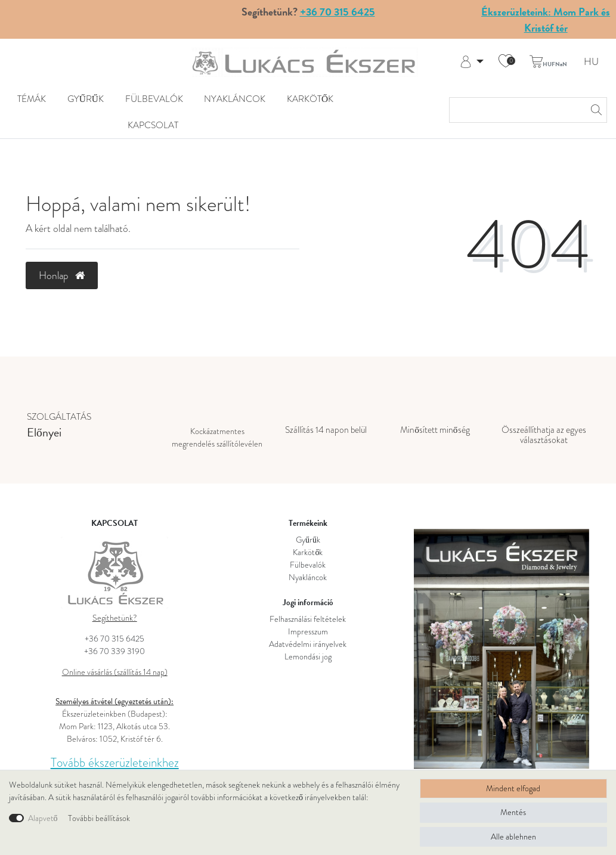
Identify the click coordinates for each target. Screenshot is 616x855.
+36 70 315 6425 (338, 12)
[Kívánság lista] (506, 62)
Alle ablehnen (513, 837)
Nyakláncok (235, 99)
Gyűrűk (86, 99)
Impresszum (308, 631)
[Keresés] (595, 110)
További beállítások (99, 818)
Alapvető (43, 818)
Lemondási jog (308, 656)
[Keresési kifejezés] (516, 110)
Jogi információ (308, 602)
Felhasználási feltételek (308, 619)
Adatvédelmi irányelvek (308, 644)
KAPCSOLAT (153, 125)
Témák (32, 99)
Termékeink (308, 523)
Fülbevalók (154, 99)
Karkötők (310, 99)
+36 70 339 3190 (114, 651)
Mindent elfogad (513, 788)
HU (591, 62)
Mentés (513, 812)
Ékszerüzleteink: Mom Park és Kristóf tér (546, 20)
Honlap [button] (62, 275)
